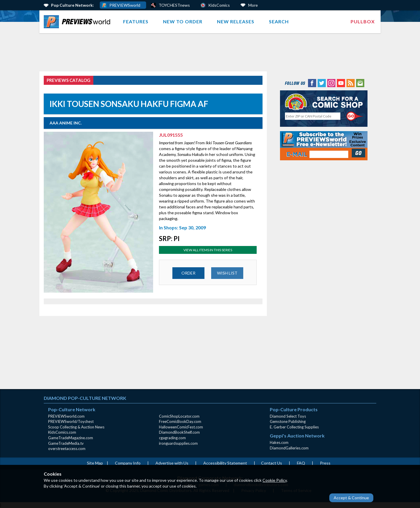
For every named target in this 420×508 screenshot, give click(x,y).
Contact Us (272, 463)
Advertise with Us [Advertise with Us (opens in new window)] (172, 463)
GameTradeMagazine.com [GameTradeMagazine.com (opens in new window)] (71, 438)
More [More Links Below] (253, 5)
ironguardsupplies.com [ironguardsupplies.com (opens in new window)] (178, 443)
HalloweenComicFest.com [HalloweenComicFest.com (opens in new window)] (181, 427)
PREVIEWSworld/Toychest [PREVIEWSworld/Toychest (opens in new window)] (71, 421)
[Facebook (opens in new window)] (312, 83)
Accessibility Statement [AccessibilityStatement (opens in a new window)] (225, 463)
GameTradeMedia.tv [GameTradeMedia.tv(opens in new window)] (66, 443)
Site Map (95, 463)
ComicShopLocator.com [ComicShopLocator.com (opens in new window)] (179, 416)
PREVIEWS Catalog (69, 80)
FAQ (301, 463)
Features (136, 21)
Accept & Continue (351, 498)
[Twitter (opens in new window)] (322, 83)
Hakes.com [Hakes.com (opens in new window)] (279, 442)
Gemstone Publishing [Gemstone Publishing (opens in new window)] (288, 421)
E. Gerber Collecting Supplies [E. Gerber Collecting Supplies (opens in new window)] (294, 427)
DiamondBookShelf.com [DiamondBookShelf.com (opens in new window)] (179, 432)
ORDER (188, 273)
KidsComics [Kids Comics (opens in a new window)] (219, 5)
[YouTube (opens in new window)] (341, 83)
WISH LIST (227, 273)
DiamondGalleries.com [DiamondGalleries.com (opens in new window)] (289, 448)
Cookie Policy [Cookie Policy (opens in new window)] (275, 480)
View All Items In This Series (208, 250)
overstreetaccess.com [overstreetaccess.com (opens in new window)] (67, 449)
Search (279, 21)
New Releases (236, 21)
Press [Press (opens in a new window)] (325, 463)
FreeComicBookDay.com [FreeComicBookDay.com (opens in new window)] (180, 421)
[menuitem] (78, 22)
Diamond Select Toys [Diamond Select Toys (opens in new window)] (288, 416)
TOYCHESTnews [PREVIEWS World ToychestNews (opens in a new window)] (174, 5)
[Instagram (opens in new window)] (331, 83)
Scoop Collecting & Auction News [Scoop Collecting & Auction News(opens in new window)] (76, 427)
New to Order (183, 21)
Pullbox (363, 21)
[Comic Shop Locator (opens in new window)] (324, 102)
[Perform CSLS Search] (355, 116)
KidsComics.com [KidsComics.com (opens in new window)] (62, 432)
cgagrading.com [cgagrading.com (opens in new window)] (172, 438)
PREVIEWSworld (125, 5)
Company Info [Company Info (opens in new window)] (128, 463)
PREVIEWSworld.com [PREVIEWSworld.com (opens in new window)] (66, 416)
